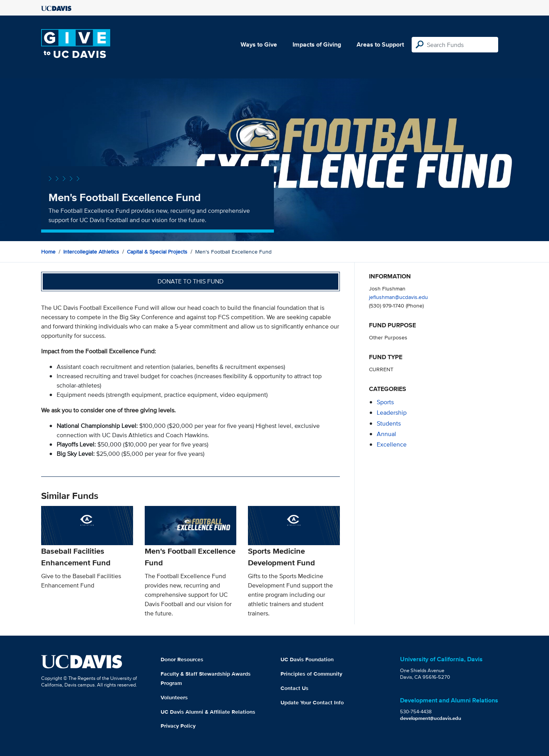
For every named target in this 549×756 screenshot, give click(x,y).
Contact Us (294, 688)
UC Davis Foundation (307, 659)
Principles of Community (311, 674)
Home (48, 252)
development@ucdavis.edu (431, 718)
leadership (392, 413)
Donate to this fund (191, 281)
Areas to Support (380, 44)
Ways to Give (259, 44)
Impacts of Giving (317, 44)
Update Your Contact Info (312, 702)
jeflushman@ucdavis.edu (398, 297)
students (389, 423)
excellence (392, 444)
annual (386, 434)
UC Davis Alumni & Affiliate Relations (208, 712)
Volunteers (174, 697)
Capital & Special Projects (157, 252)
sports (385, 402)
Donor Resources (182, 659)
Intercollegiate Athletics (91, 252)
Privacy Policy (178, 726)
